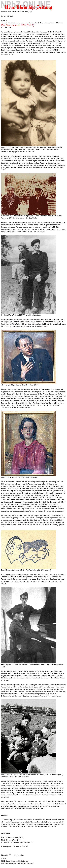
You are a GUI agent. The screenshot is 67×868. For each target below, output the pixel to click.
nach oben (20, 855)
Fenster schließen (7, 16)
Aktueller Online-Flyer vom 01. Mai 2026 (15, 12)
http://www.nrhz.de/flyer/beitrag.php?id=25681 (17, 842)
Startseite (4, 855)
